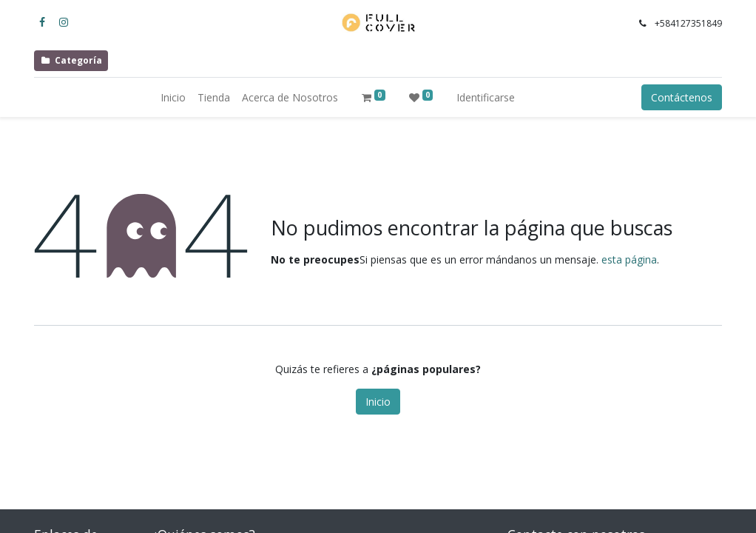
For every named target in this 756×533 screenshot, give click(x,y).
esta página (629, 259)
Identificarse (486, 97)
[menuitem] (173, 97)
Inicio (378, 402)
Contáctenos (682, 97)
